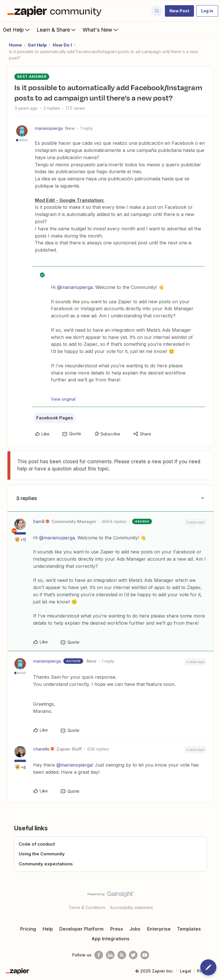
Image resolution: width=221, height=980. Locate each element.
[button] (179, 11)
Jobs (135, 929)
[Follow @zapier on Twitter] (133, 955)
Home (15, 45)
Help (48, 929)
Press (117, 929)
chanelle (41, 749)
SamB (39, 521)
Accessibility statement (131, 907)
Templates (189, 929)
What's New (101, 30)
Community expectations (46, 864)
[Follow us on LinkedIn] (110, 955)
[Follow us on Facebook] (99, 955)
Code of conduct (37, 844)
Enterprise (159, 929)
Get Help (17, 30)
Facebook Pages (55, 418)
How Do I (62, 45)
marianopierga (49, 128)
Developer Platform (81, 929)
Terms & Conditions (87, 907)
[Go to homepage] (56, 11)
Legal (185, 971)
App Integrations (110, 939)
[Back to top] (214, 899)
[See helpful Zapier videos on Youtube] (145, 955)
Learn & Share (57, 30)
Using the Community (42, 854)
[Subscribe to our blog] (122, 955)
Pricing (28, 929)
